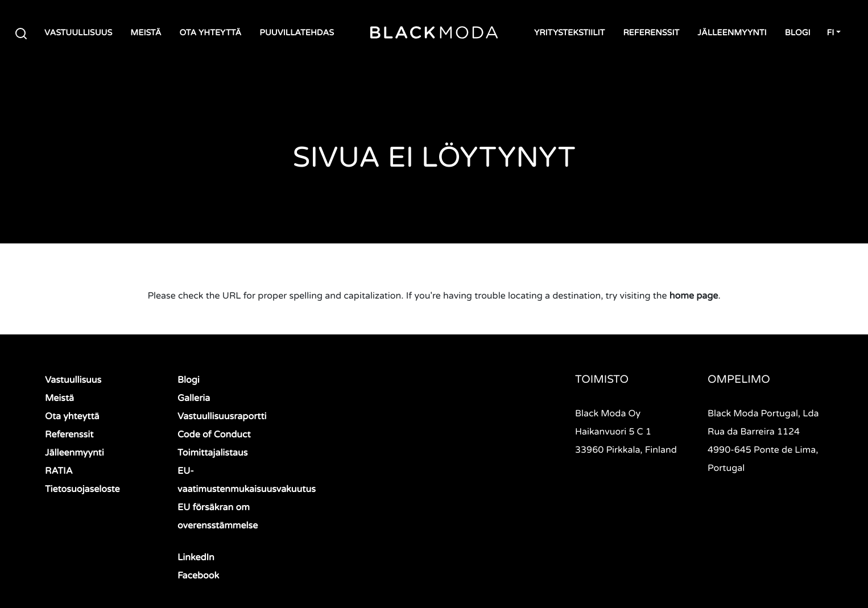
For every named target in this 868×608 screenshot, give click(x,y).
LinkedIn (196, 557)
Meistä (146, 33)
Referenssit (651, 33)
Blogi (798, 33)
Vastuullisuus (78, 33)
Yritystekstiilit (569, 33)
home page (694, 296)
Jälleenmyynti (732, 33)
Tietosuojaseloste (82, 489)
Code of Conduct (214, 435)
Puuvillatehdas (297, 33)
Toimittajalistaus (212, 453)
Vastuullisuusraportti (222, 416)
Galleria (194, 398)
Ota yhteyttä (210, 33)
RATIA (59, 471)
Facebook (198, 576)
